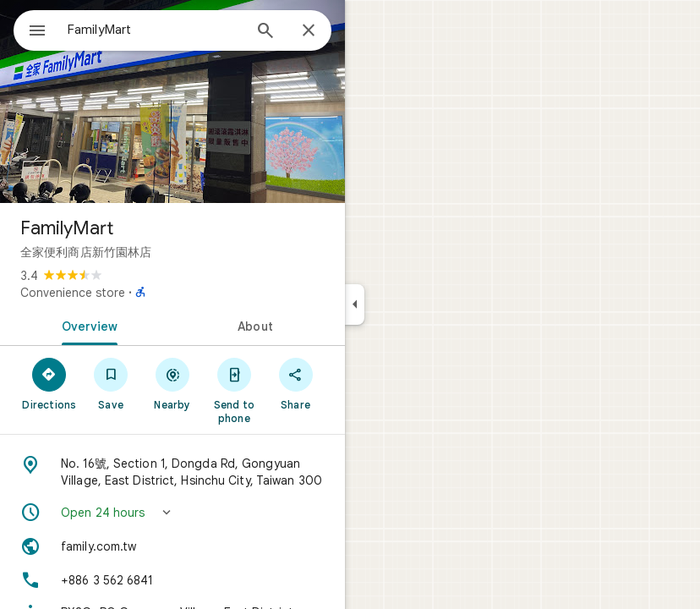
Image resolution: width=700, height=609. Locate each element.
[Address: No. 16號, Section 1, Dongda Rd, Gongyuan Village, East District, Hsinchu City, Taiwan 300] (172, 472)
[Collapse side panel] (355, 304)
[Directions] (49, 383)
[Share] (295, 383)
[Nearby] (173, 383)
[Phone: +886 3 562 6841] (172, 580)
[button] (172, 513)
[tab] (86, 325)
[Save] (111, 383)
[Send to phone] (234, 390)
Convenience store (73, 293)
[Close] (309, 31)
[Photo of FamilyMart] (172, 101)
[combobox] (155, 30)
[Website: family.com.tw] (172, 546)
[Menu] (37, 32)
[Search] (265, 32)
